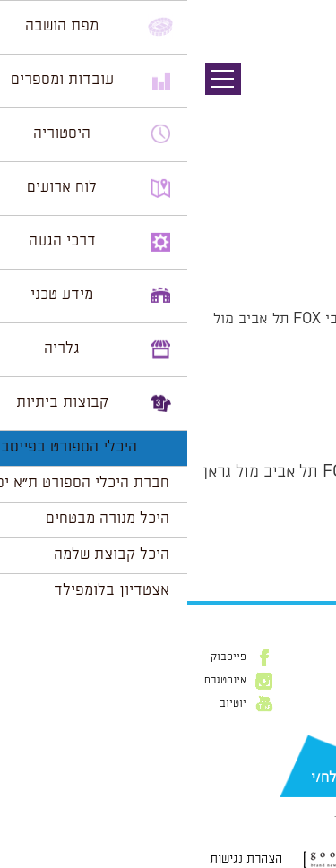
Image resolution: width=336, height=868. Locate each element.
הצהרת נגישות (59, 859)
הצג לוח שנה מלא (271, 542)
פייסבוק (41, 657)
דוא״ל (309, 750)
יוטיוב (46, 704)
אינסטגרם (38, 681)
